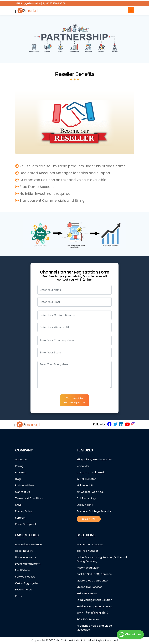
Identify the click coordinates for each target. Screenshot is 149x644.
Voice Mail (83, 466)
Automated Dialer (88, 568)
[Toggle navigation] (131, 10)
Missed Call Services (89, 587)
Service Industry (25, 577)
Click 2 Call (89, 519)
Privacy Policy (24, 511)
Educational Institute (28, 544)
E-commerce (24, 589)
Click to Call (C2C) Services (94, 574)
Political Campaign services (94, 606)
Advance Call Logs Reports (94, 511)
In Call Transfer (86, 479)
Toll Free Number (87, 551)
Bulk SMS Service (87, 593)
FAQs (18, 505)
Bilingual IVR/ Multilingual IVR (94, 459)
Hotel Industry (24, 551)
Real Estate (22, 570)
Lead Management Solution (94, 600)
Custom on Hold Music (91, 472)
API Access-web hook (90, 492)
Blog (18, 479)
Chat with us (130, 635)
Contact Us (23, 492)
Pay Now (21, 472)
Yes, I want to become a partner (74, 400)
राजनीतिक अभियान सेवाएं (93, 613)
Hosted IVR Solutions (90, 544)
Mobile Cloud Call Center (93, 581)
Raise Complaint (26, 524)
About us (21, 459)
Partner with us (25, 485)
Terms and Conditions (29, 498)
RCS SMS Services (88, 619)
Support (20, 518)
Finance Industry (25, 557)
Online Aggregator (27, 583)
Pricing (19, 466)
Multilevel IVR (85, 485)
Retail (19, 596)
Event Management (28, 564)
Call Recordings (87, 498)
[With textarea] (74, 375)
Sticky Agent (85, 505)
